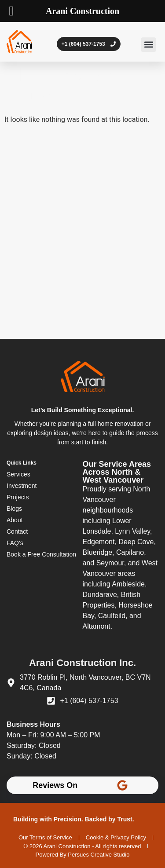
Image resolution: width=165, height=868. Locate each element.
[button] (148, 45)
